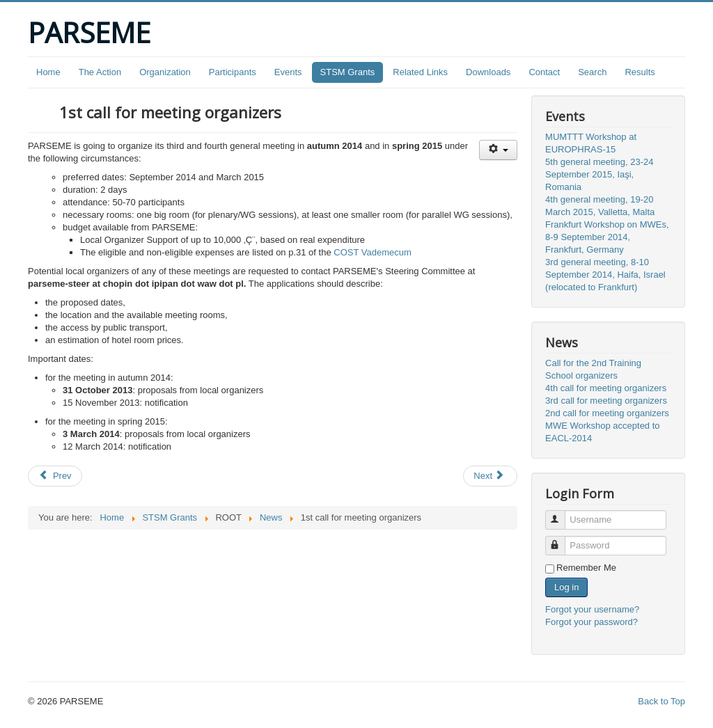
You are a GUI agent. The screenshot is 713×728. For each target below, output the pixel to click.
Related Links (420, 72)
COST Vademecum (373, 252)
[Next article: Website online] (490, 476)
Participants (233, 72)
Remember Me (586, 568)
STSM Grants (348, 72)
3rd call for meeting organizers (606, 401)
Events (288, 72)
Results (640, 72)
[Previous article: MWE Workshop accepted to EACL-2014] (55, 476)
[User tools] (498, 150)
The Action (100, 72)
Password (562, 540)
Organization (165, 72)
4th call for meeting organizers (606, 388)
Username (562, 514)
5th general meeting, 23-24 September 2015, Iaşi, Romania (599, 174)
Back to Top (661, 701)
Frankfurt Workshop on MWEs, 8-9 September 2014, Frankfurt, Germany (607, 237)
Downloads (488, 72)
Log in (566, 587)
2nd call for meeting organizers (607, 413)
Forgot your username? (592, 609)
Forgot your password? (591, 622)
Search (592, 72)
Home (48, 72)
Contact (544, 72)
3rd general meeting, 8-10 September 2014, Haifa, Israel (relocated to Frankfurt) (605, 275)
